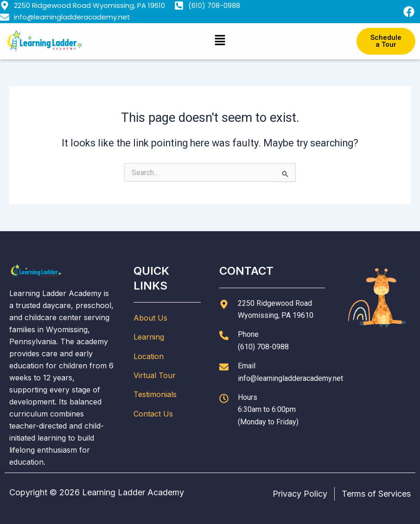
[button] (220, 41)
